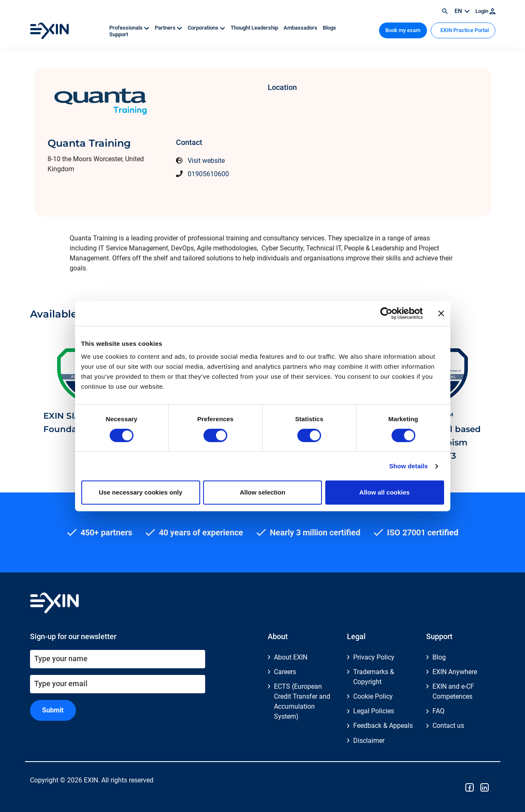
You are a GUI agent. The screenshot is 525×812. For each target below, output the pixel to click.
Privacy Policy (374, 657)
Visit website (206, 161)
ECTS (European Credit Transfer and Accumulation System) (302, 701)
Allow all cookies (385, 492)
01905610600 (208, 174)
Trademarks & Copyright (374, 677)
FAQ (438, 711)
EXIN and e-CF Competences (453, 691)
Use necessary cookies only (141, 492)
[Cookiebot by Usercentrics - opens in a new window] (386, 313)
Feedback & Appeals (383, 726)
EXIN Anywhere (455, 672)
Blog (439, 657)
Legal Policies (374, 711)
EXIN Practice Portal (464, 30)
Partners (169, 28)
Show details (408, 466)
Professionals (130, 28)
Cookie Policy (373, 696)
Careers (285, 672)
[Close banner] (441, 313)
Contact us (448, 726)
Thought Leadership (255, 28)
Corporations (207, 28)
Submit (53, 710)
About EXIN (291, 657)
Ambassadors (301, 28)
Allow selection (262, 492)
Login (485, 11)
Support (119, 34)
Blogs (329, 28)
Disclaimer (369, 741)
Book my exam (403, 30)
